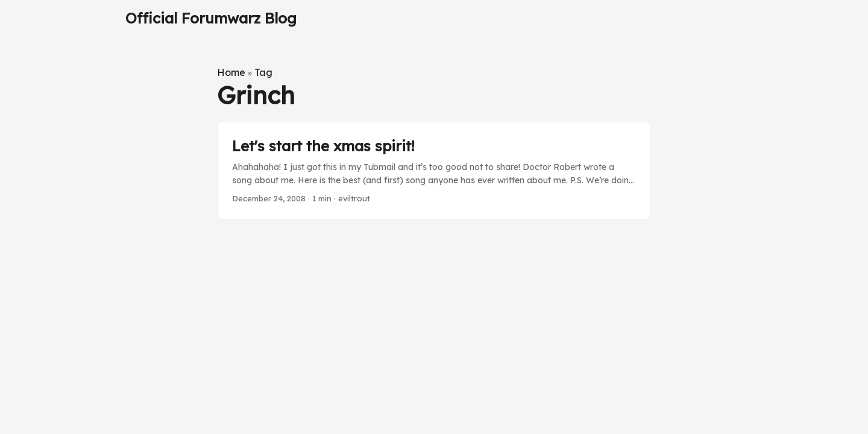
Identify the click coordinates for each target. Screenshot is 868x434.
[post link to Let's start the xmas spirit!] (434, 171)
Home (231, 72)
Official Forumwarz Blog (211, 18)
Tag (263, 72)
